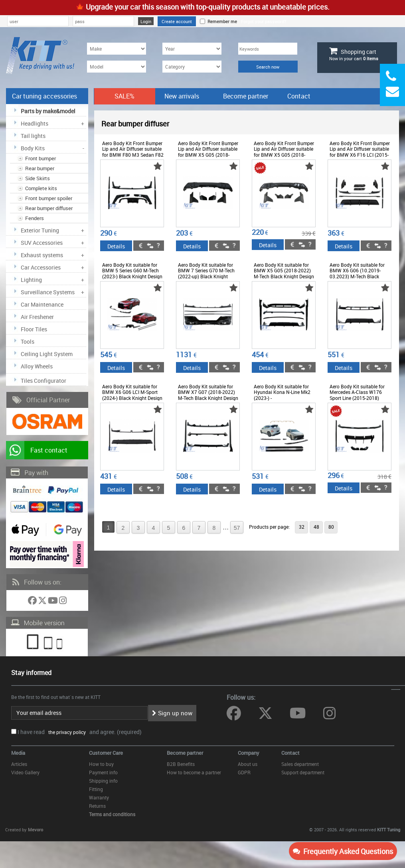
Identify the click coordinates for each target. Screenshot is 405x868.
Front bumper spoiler (49, 198)
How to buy (101, 764)
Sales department (300, 764)
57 (237, 528)
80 (331, 527)
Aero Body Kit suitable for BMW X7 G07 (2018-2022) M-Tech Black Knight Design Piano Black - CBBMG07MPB (208, 398)
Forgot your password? (264, 21)
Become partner (246, 96)
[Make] (117, 49)
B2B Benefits (181, 764)
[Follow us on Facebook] (33, 602)
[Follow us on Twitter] (43, 602)
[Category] (192, 67)
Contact (299, 96)
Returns (97, 806)
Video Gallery (25, 772)
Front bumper (40, 158)
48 (316, 527)
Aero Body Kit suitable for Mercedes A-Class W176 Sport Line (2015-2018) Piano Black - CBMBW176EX (357, 398)
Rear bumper (40, 168)
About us (248, 764)
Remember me (221, 21)
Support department (303, 772)
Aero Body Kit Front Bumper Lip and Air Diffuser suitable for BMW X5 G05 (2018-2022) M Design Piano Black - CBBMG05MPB (209, 155)
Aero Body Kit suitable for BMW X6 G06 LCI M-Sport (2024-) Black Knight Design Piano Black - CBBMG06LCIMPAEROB (132, 398)
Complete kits (41, 188)
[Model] (117, 67)
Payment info (103, 772)
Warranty (99, 797)
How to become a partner (194, 772)
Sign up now (172, 713)
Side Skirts (38, 178)
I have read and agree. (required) (80, 732)
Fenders (35, 218)
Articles (19, 764)
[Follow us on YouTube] (53, 602)
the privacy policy (66, 732)
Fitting (96, 789)
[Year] (192, 49)
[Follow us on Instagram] (63, 602)
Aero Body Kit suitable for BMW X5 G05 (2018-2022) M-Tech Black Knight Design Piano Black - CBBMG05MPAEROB (284, 276)
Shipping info (103, 781)
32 (302, 527)
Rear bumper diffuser (49, 208)
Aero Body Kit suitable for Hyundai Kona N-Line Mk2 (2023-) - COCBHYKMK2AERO (282, 395)
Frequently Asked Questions (343, 851)
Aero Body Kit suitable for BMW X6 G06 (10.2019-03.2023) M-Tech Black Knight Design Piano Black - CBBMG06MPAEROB (360, 276)
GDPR (244, 772)
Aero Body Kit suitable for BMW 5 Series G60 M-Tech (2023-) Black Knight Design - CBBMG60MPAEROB (132, 273)
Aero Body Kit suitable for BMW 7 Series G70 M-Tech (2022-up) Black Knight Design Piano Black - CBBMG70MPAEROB (206, 276)
